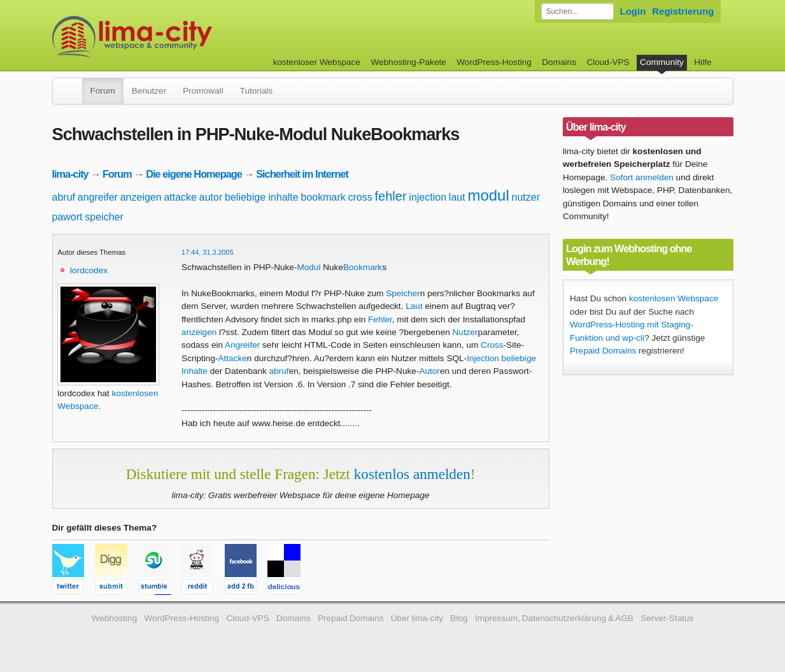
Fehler (380, 319)
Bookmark (363, 267)
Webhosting (115, 618)
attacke (180, 197)
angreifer (98, 197)
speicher (104, 217)
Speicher (403, 293)
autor (211, 197)
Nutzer (465, 332)
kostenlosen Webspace (674, 298)
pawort (67, 217)
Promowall (203, 91)
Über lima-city (417, 618)
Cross (492, 345)
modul (488, 195)
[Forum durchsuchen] (577, 11)
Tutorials (257, 91)
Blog (459, 618)
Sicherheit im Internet (302, 174)
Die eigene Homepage (194, 174)
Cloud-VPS (608, 62)
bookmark (323, 197)
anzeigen (141, 197)
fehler (391, 196)
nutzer (526, 197)
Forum (103, 91)
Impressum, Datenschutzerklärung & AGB (554, 618)
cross (360, 197)
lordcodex (89, 270)
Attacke (233, 358)
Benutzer (149, 91)
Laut (414, 306)
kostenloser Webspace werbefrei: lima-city (180, 37)
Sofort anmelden (642, 177)
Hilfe (703, 62)
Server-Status (667, 618)
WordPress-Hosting (494, 62)
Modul (308, 267)
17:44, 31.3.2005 (208, 252)
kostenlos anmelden (412, 474)
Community (662, 62)
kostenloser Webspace (317, 62)
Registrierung (683, 11)
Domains (559, 62)
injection (428, 197)
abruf (64, 197)
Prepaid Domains (603, 351)
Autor (429, 371)
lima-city (70, 174)
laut (457, 197)
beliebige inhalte (262, 197)
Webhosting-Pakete (408, 62)
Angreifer (242, 345)
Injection (483, 358)
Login (633, 11)
